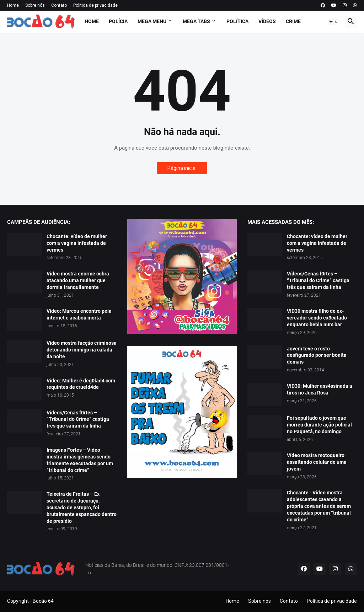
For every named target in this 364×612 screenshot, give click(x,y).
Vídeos (267, 21)
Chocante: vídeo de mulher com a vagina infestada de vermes (77, 243)
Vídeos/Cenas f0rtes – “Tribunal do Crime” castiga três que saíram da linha (78, 419)
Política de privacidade (95, 5)
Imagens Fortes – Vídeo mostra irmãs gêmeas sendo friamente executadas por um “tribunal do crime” (80, 460)
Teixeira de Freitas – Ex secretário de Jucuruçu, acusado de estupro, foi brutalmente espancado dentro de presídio (82, 508)
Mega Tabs (196, 21)
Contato (59, 5)
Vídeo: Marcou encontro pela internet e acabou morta (79, 314)
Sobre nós (35, 5)
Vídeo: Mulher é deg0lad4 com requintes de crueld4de (81, 384)
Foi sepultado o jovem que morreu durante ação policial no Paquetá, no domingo (319, 425)
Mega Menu (152, 21)
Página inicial (182, 168)
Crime (293, 21)
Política (237, 21)
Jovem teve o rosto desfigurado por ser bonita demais (317, 355)
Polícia (118, 21)
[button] (333, 22)
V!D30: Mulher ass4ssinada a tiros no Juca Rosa (320, 389)
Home (13, 5)
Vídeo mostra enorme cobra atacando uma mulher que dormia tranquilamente (78, 280)
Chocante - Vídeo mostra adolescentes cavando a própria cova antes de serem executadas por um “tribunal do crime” (319, 506)
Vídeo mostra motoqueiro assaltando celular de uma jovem (317, 462)
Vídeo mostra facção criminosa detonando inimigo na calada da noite (82, 350)
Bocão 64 (43, 601)
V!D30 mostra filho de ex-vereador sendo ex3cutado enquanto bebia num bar (317, 318)
